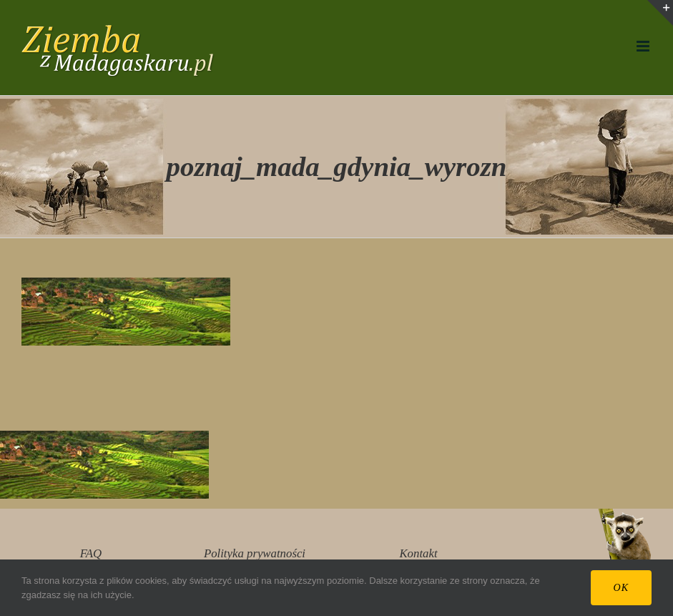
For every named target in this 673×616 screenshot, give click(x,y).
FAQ (91, 553)
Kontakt (418, 553)
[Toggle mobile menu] (644, 46)
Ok (621, 588)
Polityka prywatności (255, 553)
